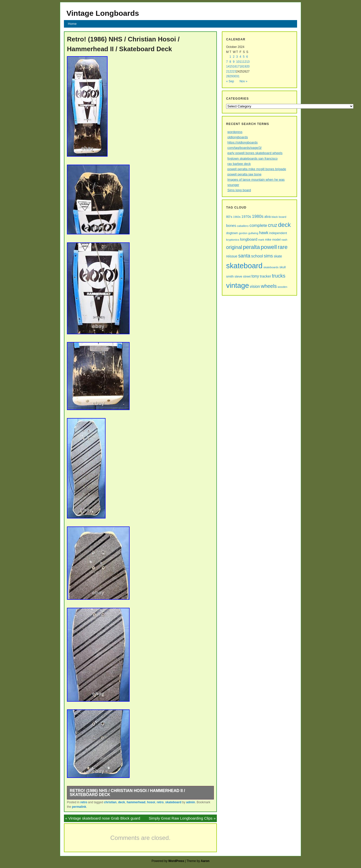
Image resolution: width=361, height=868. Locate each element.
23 (235, 72)
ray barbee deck (239, 164)
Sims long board (239, 190)
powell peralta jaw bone (244, 174)
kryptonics (233, 240)
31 (238, 76)
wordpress (235, 132)
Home (72, 24)
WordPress (176, 861)
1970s (246, 217)
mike (268, 240)
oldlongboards (238, 137)
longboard (249, 239)
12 (245, 62)
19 (245, 66)
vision (255, 286)
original (234, 247)
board (283, 217)
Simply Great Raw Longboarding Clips (180, 818)
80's (229, 217)
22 (231, 72)
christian (110, 802)
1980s (258, 216)
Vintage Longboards (103, 13)
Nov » (243, 81)
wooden (282, 287)
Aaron (205, 861)
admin (191, 802)
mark (261, 240)
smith (230, 277)
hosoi (151, 802)
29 (231, 76)
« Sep (230, 81)
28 (228, 76)
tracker (265, 276)
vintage (238, 285)
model (277, 240)
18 (241, 66)
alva (267, 217)
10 (238, 62)
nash (284, 240)
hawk (264, 233)
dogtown (232, 233)
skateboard (173, 802)
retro (84, 802)
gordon (243, 233)
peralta (251, 247)
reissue (232, 256)
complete (258, 225)
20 (248, 66)
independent (278, 233)
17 (238, 66)
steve (239, 276)
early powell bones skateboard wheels (255, 153)
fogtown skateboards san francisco (252, 158)
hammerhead (136, 802)
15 (231, 66)
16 (235, 66)
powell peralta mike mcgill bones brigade (257, 169)
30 (235, 76)
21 (228, 72)
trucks (279, 276)
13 (248, 62)
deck (121, 802)
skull (282, 267)
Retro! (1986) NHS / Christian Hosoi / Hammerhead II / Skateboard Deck (127, 793)
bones (231, 226)
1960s (237, 217)
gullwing (253, 233)
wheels (269, 286)
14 (228, 66)
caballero (243, 226)
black (275, 217)
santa (244, 256)
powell (269, 247)
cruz (273, 225)
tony (255, 276)
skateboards (271, 267)
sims (268, 256)
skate (278, 256)
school (257, 256)
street (247, 277)
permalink (79, 807)
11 (241, 62)
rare (283, 247)
